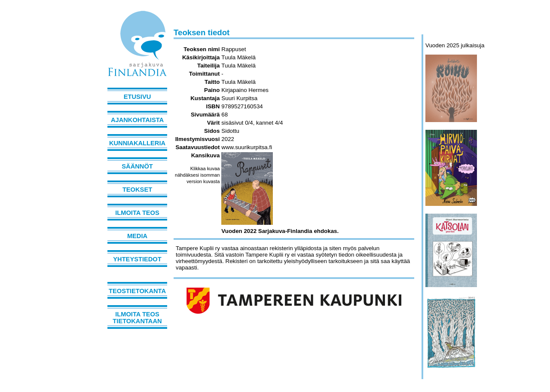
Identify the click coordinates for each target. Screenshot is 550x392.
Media (137, 236)
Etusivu (137, 97)
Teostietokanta (137, 291)
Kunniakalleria (137, 143)
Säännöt (137, 166)
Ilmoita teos (137, 213)
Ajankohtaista (137, 120)
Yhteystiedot (137, 259)
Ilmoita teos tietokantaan (137, 318)
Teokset (137, 190)
